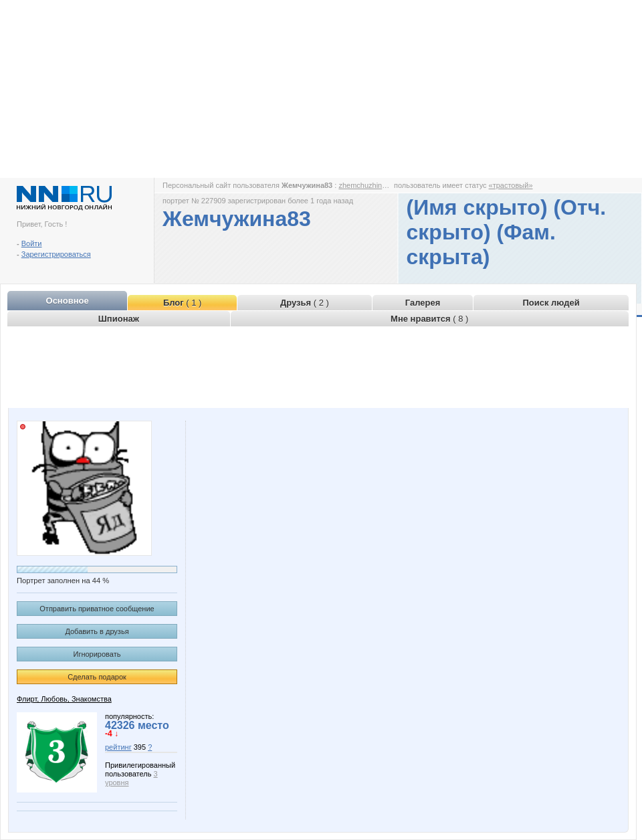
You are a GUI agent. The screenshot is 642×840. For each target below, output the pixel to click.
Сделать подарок (97, 677)
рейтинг (118, 747)
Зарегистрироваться (56, 254)
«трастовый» (511, 185)
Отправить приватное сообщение (97, 609)
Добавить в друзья (97, 631)
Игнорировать (97, 654)
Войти (32, 243)
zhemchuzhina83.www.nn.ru (385, 185)
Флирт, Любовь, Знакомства (64, 699)
